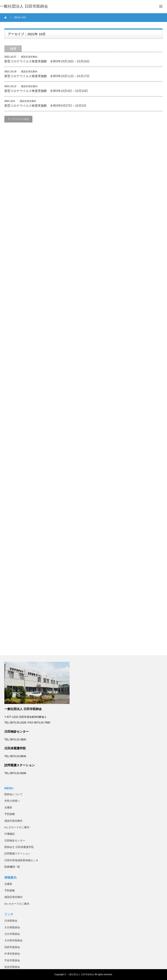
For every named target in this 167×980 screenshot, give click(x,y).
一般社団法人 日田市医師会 (81, 974)
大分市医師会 (12, 934)
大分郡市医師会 (13, 940)
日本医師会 (11, 921)
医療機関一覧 (12, 867)
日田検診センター (15, 841)
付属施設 (10, 834)
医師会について (13, 794)
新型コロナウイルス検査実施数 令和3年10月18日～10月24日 (47, 61)
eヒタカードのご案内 (17, 827)
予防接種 (10, 814)
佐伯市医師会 (12, 967)
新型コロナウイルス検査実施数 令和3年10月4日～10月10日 (46, 91)
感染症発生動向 (29, 57)
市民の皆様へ (12, 801)
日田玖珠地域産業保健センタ (21, 860)
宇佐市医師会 (12, 960)
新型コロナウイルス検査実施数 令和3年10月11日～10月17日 (47, 76)
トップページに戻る (18, 119)
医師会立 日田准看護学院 (19, 847)
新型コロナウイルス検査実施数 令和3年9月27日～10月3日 (45, 106)
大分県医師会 (12, 927)
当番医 (8, 808)
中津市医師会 (12, 954)
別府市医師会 (12, 947)
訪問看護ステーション (17, 854)
